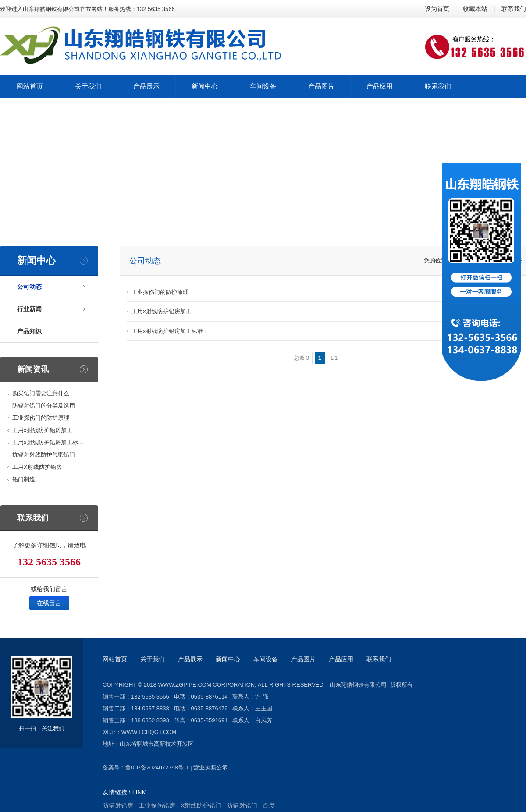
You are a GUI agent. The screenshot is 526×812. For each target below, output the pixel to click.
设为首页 (437, 9)
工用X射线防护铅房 (37, 467)
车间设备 (266, 659)
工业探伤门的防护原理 (41, 418)
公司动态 (29, 287)
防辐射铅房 (118, 805)
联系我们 (514, 9)
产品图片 (303, 659)
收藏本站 (475, 9)
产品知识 (29, 331)
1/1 (334, 358)
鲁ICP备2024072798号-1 (157, 768)
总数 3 (302, 358)
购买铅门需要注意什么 (41, 393)
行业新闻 (29, 309)
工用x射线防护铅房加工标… (48, 442)
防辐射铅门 (242, 805)
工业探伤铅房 (157, 805)
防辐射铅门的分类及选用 (44, 406)
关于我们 (153, 659)
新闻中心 (228, 659)
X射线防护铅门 (201, 805)
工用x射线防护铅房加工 (42, 430)
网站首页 (115, 659)
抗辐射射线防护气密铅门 (44, 455)
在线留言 (49, 603)
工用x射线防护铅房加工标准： (170, 331)
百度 (269, 805)
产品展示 (190, 659)
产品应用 (341, 659)
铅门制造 (24, 479)
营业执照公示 (210, 768)
